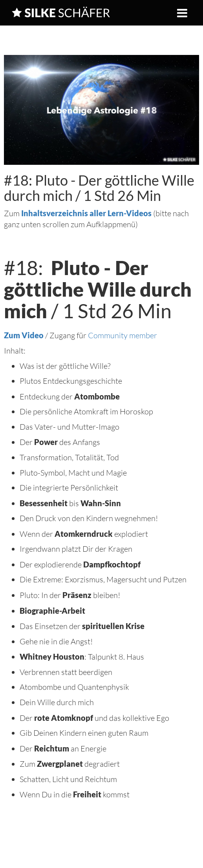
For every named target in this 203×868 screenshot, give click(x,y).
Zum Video (24, 335)
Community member (123, 335)
